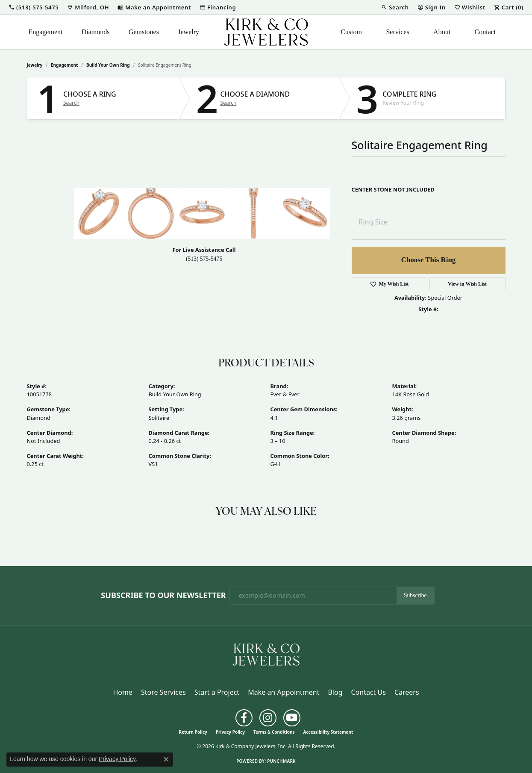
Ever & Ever (285, 394)
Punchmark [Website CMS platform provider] (281, 761)
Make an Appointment (284, 692)
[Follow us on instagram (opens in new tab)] (268, 718)
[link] (88, 7)
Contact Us (368, 692)
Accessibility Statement (328, 732)
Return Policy (193, 732)
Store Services (163, 692)
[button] (34, 7)
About (442, 32)
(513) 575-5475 (204, 259)
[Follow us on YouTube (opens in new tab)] (292, 718)
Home (123, 692)
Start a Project (217, 692)
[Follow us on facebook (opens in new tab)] (244, 718)
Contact (485, 32)
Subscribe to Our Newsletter (163, 596)
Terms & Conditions (274, 732)
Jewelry (188, 32)
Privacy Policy (230, 732)
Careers (407, 692)
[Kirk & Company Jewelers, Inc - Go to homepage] (266, 654)
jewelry (35, 65)
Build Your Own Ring (108, 65)
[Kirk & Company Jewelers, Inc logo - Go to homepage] (266, 32)
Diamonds (96, 32)
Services (397, 32)
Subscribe (415, 595)
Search (71, 103)
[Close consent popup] (166, 759)
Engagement (45, 32)
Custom (351, 32)
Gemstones (144, 32)
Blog (335, 692)
